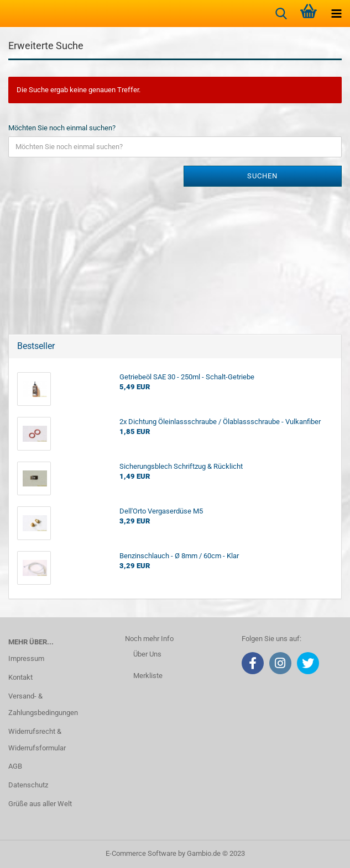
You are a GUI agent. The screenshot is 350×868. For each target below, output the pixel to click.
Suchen (262, 176)
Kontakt (20, 677)
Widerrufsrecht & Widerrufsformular (37, 740)
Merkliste (148, 676)
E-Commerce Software (141, 853)
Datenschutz (28, 785)
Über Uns (147, 654)
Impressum (26, 658)
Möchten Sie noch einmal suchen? (62, 128)
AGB (15, 766)
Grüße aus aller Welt (40, 804)
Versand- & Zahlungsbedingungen (43, 704)
